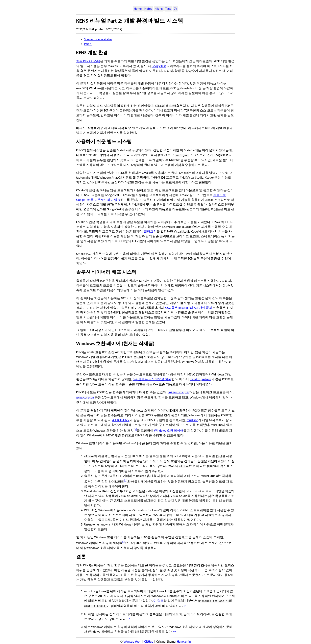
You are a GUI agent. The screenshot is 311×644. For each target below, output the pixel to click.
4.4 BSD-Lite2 (121, 418)
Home (138, 9)
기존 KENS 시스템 (88, 61)
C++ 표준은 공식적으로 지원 (152, 379)
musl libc (192, 418)
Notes (148, 9)
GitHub (149, 638)
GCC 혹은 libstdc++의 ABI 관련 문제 (189, 307)
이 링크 (158, 598)
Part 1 (88, 44)
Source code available (98, 39)
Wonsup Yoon (132, 638)
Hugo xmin (184, 638)
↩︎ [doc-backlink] (185, 603)
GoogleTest (159, 66)
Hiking (159, 9)
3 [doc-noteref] (124, 540)
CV (175, 9)
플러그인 (150, 231)
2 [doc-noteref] (126, 478)
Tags (168, 9)
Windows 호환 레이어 (169, 429)
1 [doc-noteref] (135, 428)
